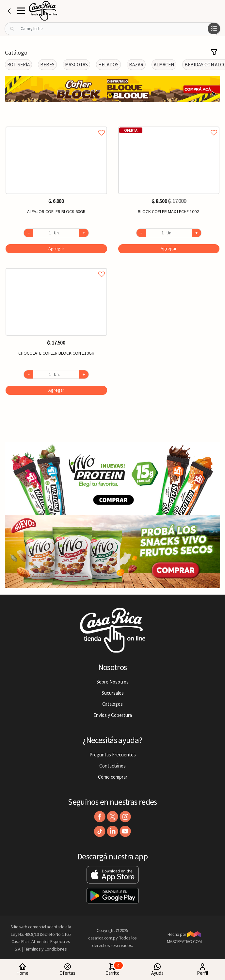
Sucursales (113, 693)
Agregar (56, 248)
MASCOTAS (76, 65)
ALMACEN (164, 65)
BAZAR (136, 65)
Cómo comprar (113, 777)
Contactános (112, 766)
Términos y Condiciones (45, 949)
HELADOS (108, 65)
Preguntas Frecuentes (113, 755)
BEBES (47, 65)
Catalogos (112, 704)
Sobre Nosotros (112, 682)
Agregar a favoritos (56, 125)
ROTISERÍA (18, 65)
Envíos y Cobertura (113, 715)
